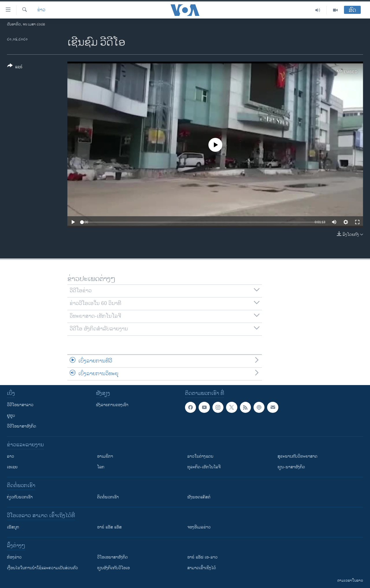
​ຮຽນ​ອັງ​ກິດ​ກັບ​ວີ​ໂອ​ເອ (113, 568)
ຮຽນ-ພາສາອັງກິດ (291, 467)
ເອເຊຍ (12, 467)
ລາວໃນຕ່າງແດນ (200, 456)
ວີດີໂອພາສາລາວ (20, 405)
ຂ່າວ (41, 10)
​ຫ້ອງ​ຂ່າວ (14, 557)
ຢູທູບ (11, 416)
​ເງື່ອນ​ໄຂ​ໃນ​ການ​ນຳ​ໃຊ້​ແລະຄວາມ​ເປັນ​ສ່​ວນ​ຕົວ (42, 568)
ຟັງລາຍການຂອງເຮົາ (112, 405)
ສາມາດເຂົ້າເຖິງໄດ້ (202, 568)
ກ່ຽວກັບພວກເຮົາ (20, 497)
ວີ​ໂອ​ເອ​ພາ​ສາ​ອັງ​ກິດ (112, 557)
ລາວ (11, 456)
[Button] (15, 67)
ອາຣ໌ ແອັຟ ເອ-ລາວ (202, 557)
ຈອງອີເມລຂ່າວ (199, 527)
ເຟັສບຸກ (13, 527)
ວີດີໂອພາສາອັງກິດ (22, 426)
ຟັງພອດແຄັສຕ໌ (199, 497)
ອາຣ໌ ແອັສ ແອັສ (109, 527)
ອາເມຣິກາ (105, 456)
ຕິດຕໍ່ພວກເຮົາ (108, 497)
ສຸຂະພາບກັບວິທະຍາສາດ (297, 456)
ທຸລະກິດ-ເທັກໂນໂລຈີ (204, 467)
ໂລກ (101, 467)
